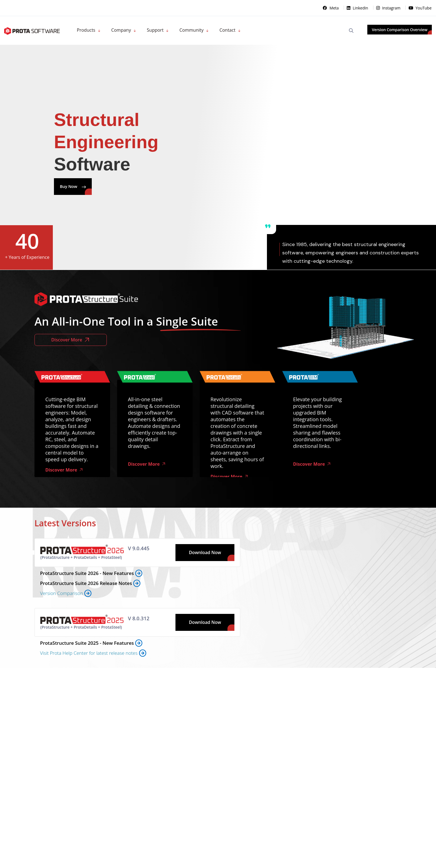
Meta (331, 8)
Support (155, 30)
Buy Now (81, 187)
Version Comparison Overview (400, 30)
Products (86, 30)
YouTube (420, 8)
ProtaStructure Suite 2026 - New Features (87, 574)
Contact (227, 30)
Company (121, 30)
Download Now (205, 553)
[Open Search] (351, 31)
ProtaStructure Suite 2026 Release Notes (86, 584)
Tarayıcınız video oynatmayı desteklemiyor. (336, 317)
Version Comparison (61, 594)
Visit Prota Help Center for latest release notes (89, 654)
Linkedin (358, 8)
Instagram (389, 8)
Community (191, 30)
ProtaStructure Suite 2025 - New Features (87, 643)
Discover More (70, 340)
